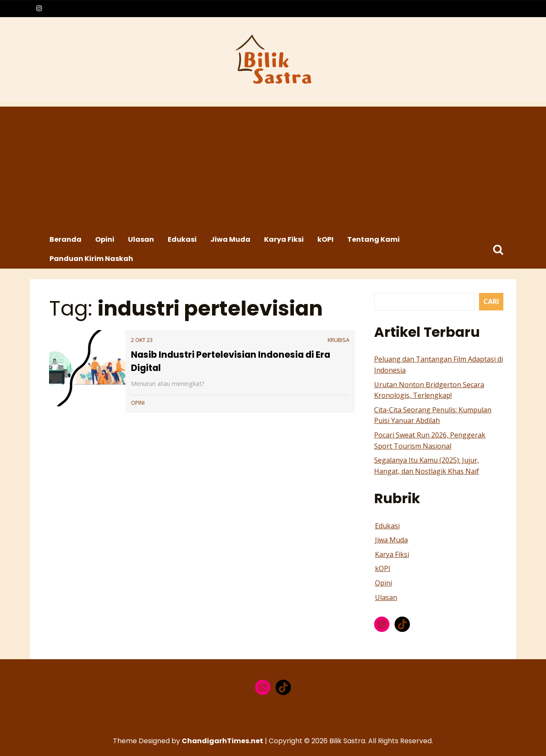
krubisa (338, 340)
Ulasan (141, 239)
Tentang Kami (373, 239)
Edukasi (182, 239)
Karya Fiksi (284, 239)
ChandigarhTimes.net (222, 741)
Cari (491, 301)
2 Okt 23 (142, 340)
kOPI (325, 239)
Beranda (65, 239)
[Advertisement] (274, 166)
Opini (105, 239)
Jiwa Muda (230, 239)
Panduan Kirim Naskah (91, 259)
